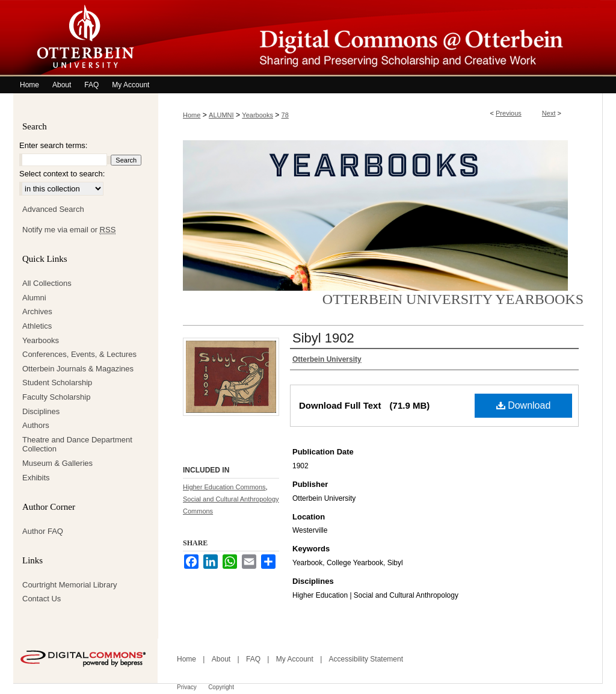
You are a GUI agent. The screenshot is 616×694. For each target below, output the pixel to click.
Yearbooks (257, 115)
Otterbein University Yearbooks (453, 299)
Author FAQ (43, 531)
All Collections (47, 283)
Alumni (34, 298)
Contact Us (42, 599)
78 (285, 115)
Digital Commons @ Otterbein (380, 38)
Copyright (221, 687)
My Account (295, 659)
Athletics (37, 326)
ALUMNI (221, 115)
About (221, 659)
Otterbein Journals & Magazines (78, 369)
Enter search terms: (53, 145)
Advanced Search (53, 209)
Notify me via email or (69, 230)
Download (524, 405)
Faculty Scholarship (56, 397)
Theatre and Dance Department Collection (77, 445)
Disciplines (41, 411)
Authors (36, 425)
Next (549, 113)
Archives (37, 311)
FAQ (253, 659)
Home (192, 115)
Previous (509, 113)
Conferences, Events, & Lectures (79, 354)
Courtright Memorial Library (70, 585)
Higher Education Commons (224, 487)
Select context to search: (62, 174)
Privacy (187, 687)
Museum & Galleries (57, 463)
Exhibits (36, 478)
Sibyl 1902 (323, 338)
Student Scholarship (57, 383)
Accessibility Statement (366, 659)
